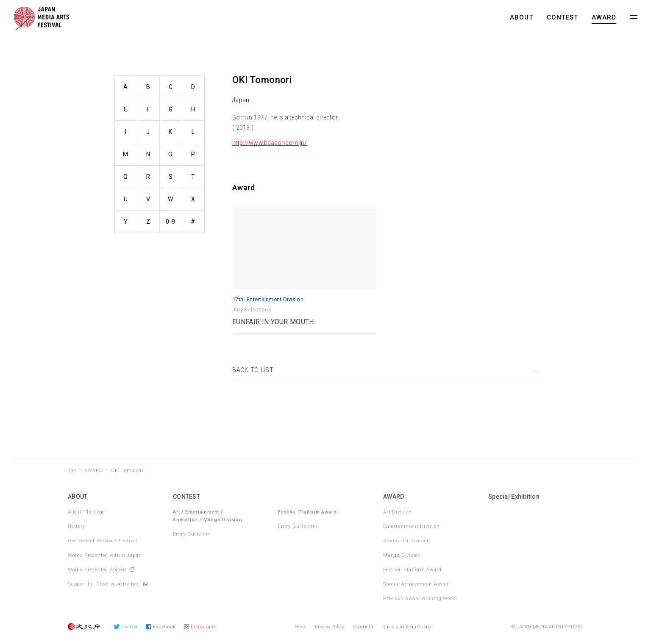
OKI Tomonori (127, 471)
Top (72, 471)
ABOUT (522, 17)
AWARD (604, 17)
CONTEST (562, 17)
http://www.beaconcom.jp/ (270, 143)
